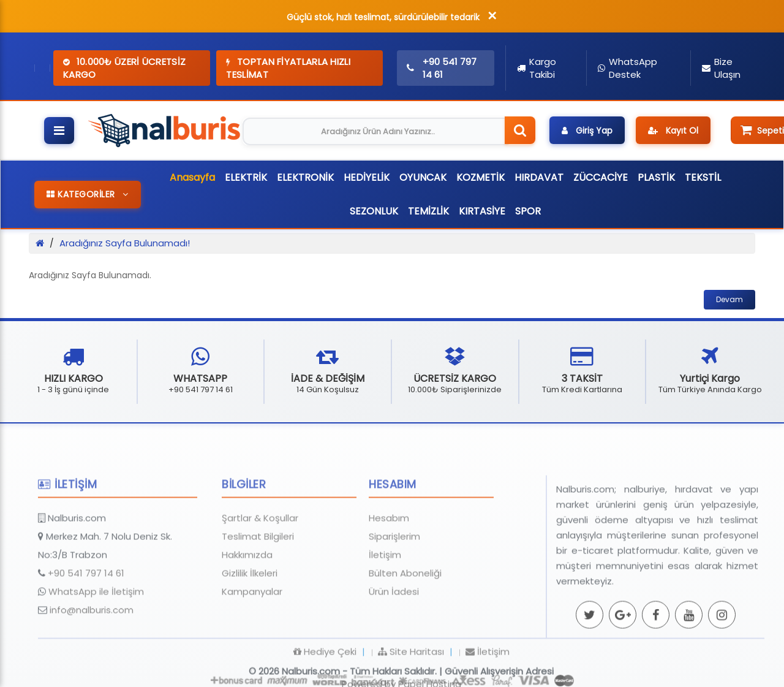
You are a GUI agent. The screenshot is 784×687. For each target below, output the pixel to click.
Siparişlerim (394, 570)
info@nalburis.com (92, 643)
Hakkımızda (247, 588)
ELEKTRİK (246, 177)
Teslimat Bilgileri (258, 570)
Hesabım (389, 551)
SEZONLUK (374, 211)
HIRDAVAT (539, 177)
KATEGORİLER (88, 194)
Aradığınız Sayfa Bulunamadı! (125, 243)
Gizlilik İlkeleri (250, 606)
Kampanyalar (252, 625)
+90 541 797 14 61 (86, 606)
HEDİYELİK (367, 177)
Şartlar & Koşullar (260, 551)
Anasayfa (192, 177)
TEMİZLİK (428, 211)
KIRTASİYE (482, 211)
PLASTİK (656, 177)
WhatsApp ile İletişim (96, 625)
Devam (729, 299)
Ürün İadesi (394, 625)
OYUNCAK (423, 177)
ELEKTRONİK (305, 177)
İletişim (385, 588)
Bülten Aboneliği (405, 606)
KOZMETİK (481, 177)
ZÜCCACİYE (601, 177)
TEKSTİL (703, 177)
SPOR (528, 211)
